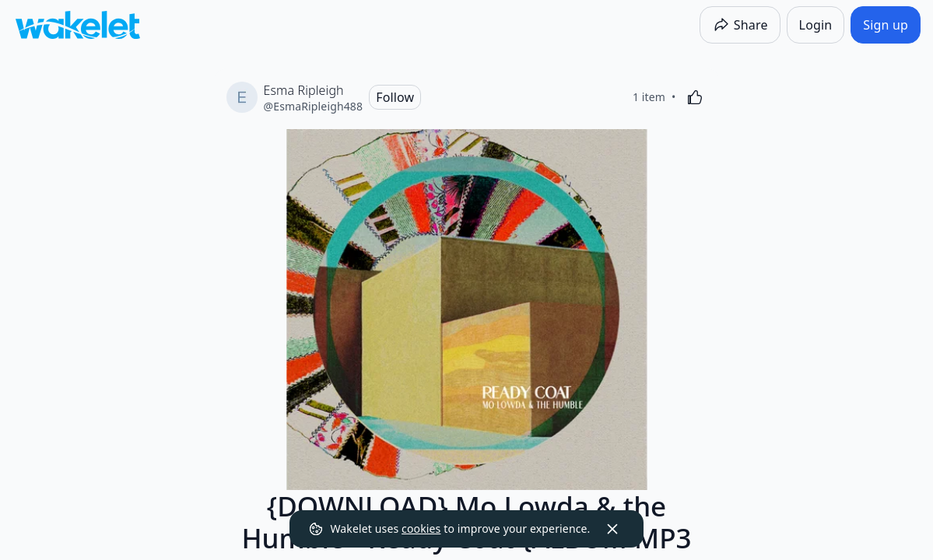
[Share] (740, 25)
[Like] (695, 97)
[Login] (816, 25)
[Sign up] (886, 25)
